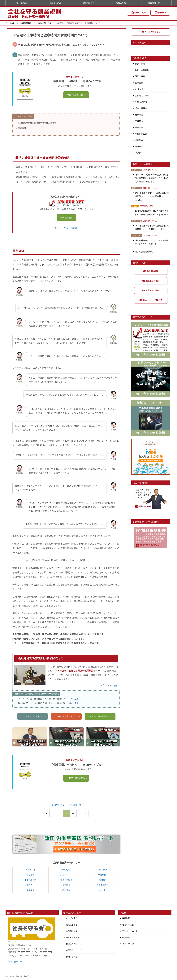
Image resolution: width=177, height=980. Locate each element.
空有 (77, 699)
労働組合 (31, 890)
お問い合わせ (72, 957)
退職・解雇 (102, 870)
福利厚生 (66, 890)
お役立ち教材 (122, 3)
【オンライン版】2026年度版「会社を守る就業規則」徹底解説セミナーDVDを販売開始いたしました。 (152, 178)
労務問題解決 (89, 3)
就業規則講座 (55, 3)
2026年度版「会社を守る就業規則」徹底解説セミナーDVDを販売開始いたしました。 (152, 196)
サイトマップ (128, 944)
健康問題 (102, 880)
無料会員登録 (68, 218)
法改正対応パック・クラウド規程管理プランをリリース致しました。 (152, 242)
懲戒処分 (31, 885)
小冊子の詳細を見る (77, 95)
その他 (102, 890)
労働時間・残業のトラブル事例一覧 (66, 805)
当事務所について (74, 950)
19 (73, 813)
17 (60, 813)
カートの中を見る (151, 32)
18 (66, 813)
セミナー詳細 (110, 686)
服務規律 (31, 875)
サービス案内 (138, 13)
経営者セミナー (155, 3)
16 (53, 813)
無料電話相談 (151, 271)
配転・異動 (66, 870)
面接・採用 (30, 870)
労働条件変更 (102, 885)
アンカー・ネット (130, 931)
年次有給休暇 (30, 880)
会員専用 (160, 13)
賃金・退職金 (66, 880)
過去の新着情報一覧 (144, 252)
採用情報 (126, 918)
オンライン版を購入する (102, 730)
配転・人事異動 (142, 70)
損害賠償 (66, 885)
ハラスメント (66, 875)
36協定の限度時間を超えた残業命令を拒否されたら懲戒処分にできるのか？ (152, 213)
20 (80, 813)
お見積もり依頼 (151, 290)
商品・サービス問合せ (151, 300)
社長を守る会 (128, 925)
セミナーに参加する (35, 730)
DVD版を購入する (69, 730)
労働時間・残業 (142, 96)
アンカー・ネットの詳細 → (66, 228)
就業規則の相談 (151, 281)
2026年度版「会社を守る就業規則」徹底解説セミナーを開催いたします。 (152, 227)
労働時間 (102, 875)
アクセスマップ (15, 962)
